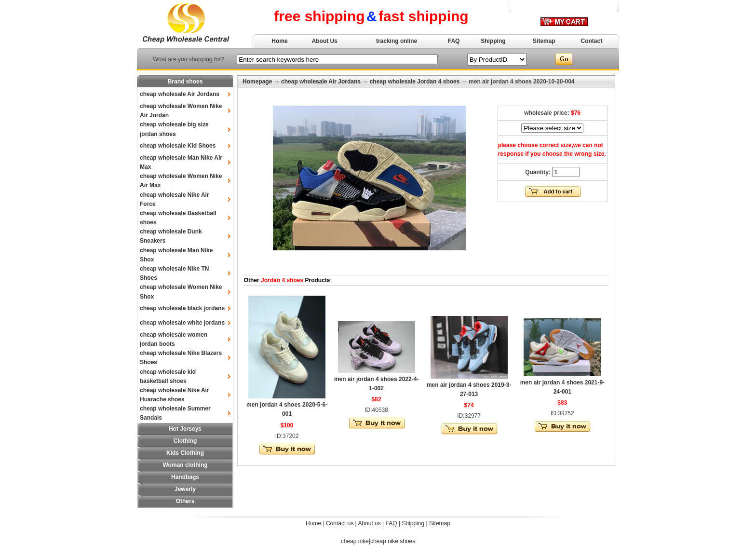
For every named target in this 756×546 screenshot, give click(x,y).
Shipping (493, 41)
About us (369, 523)
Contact (592, 41)
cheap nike (355, 541)
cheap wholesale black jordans (182, 308)
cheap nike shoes (393, 541)
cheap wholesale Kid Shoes (178, 146)
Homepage (257, 82)
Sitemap (544, 41)
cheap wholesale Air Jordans (180, 94)
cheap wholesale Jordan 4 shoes (415, 82)
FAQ (454, 41)
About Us (325, 41)
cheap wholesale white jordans (182, 323)
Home (279, 41)
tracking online (397, 41)
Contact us (340, 523)
